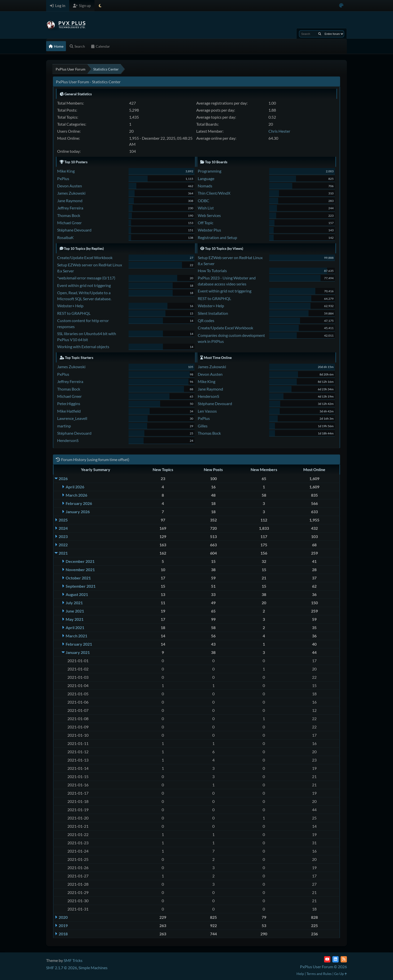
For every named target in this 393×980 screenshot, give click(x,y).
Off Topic (206, 223)
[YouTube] (327, 959)
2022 (63, 545)
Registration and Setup (217, 237)
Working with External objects (83, 347)
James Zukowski (71, 193)
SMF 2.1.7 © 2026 (62, 968)
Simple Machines (93, 968)
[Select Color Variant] (341, 6)
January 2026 (78, 512)
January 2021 (78, 652)
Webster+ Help (70, 306)
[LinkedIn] (335, 959)
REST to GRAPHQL (74, 313)
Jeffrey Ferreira (70, 208)
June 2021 (75, 611)
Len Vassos (207, 411)
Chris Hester (279, 131)
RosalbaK (65, 237)
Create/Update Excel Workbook (85, 257)
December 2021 (80, 561)
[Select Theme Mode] (100, 6)
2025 (63, 520)
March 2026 (76, 495)
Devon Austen (70, 186)
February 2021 (79, 644)
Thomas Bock (69, 215)
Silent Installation (213, 313)
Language (206, 178)
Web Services (209, 215)
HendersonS (68, 440)
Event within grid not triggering (84, 285)
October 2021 (78, 578)
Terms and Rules (319, 974)
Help (300, 974)
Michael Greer (69, 223)
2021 (63, 553)
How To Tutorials (212, 271)
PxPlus (63, 178)
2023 (63, 536)
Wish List (206, 208)
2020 (63, 917)
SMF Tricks (73, 960)
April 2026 (75, 487)
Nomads (205, 186)
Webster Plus (209, 230)
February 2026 (79, 503)
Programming (210, 171)
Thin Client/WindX (214, 193)
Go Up (340, 974)
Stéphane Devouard (74, 230)
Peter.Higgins (69, 403)
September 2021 (81, 586)
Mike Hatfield (69, 411)
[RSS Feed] (344, 959)
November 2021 (80, 570)
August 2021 (77, 594)
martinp (64, 426)
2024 (63, 528)
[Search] (320, 34)
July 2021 (74, 603)
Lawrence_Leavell (72, 418)
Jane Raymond (70, 201)
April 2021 (75, 627)
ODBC (204, 201)
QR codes (206, 320)
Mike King (66, 171)
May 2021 (75, 619)
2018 (63, 934)
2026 (63, 478)
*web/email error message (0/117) (86, 278)
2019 (63, 925)
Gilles (203, 426)
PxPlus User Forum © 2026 (323, 967)
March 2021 (76, 636)
